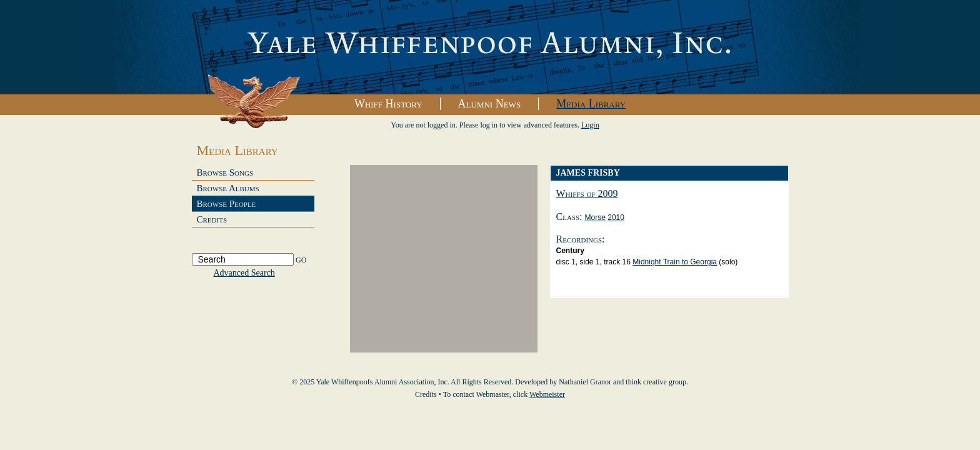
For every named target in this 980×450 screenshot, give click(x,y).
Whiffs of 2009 (587, 193)
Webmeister (547, 394)
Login (590, 125)
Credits (212, 219)
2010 (616, 217)
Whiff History (388, 104)
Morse (595, 217)
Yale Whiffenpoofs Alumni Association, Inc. (490, 47)
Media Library (591, 104)
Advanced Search (244, 273)
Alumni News (490, 104)
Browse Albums (228, 188)
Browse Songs (225, 172)
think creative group (656, 382)
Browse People (227, 204)
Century (570, 251)
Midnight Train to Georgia (675, 262)
